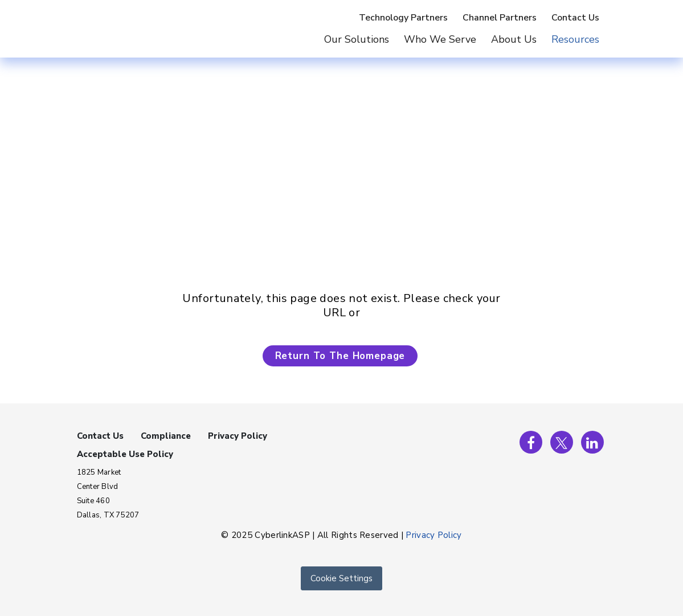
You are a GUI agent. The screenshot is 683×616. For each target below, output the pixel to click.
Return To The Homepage (340, 356)
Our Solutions (357, 39)
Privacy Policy (238, 436)
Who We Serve (440, 39)
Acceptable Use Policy (125, 454)
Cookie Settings (341, 578)
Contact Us (575, 18)
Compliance (166, 436)
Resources (575, 39)
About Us (514, 39)
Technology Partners (403, 18)
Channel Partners (500, 18)
